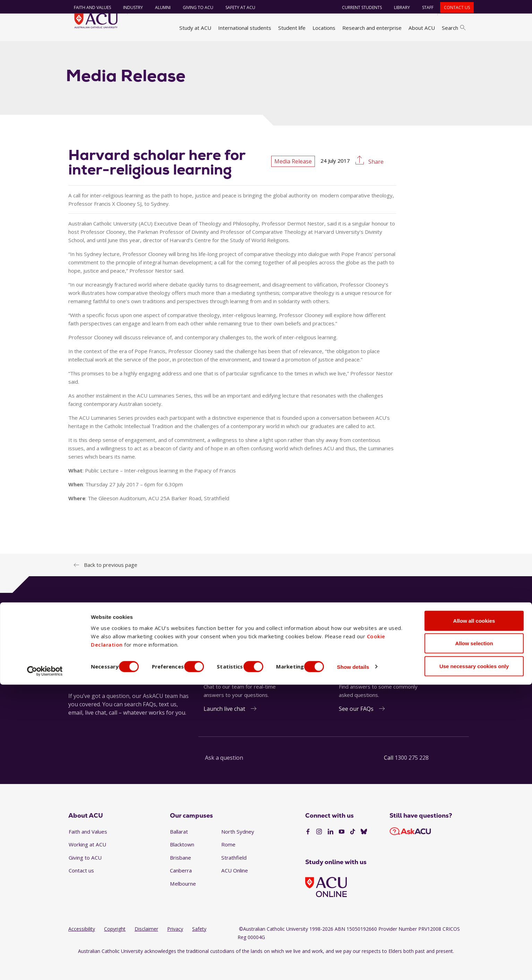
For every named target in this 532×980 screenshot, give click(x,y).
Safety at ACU (236, 7)
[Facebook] (308, 851)
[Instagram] (319, 851)
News (131, 50)
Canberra (181, 889)
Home (78, 50)
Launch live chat (224, 727)
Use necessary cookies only (474, 961)
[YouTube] (342, 851)
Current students (358, 7)
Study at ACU (195, 28)
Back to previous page (111, 583)
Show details (372, 962)
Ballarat (179, 850)
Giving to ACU (194, 7)
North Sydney (238, 850)
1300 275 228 (412, 776)
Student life (292, 28)
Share (375, 181)
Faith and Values (88, 7)
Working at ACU (87, 863)
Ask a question (224, 776)
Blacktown (182, 863)
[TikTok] (353, 851)
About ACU (422, 28)
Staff (424, 7)
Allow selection (474, 939)
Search (454, 28)
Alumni (159, 7)
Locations (324, 28)
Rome (228, 863)
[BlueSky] (364, 851)
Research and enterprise (372, 28)
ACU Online (235, 889)
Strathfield (234, 877)
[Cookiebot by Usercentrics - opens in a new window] (45, 966)
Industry (129, 7)
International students (245, 28)
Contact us (453, 7)
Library (398, 7)
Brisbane (181, 877)
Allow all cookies (474, 916)
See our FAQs (356, 727)
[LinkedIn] (331, 851)
